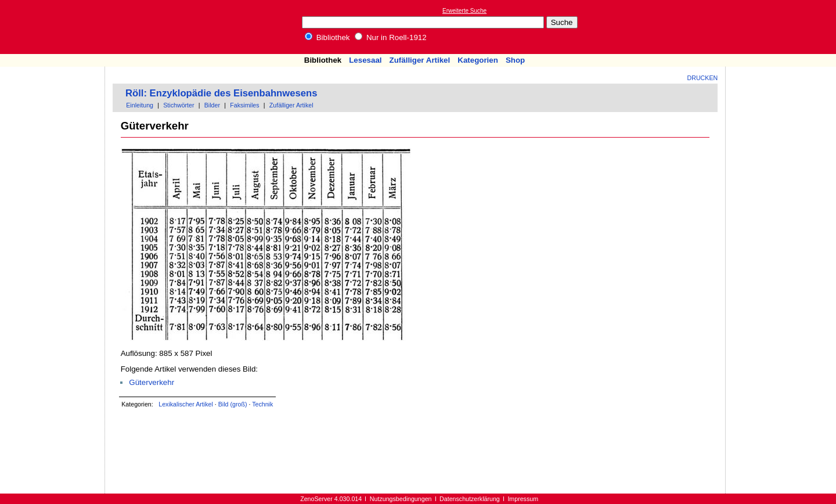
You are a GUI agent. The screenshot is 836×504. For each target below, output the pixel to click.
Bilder (212, 105)
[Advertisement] (783, 27)
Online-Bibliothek (55, 27)
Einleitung (140, 105)
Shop (515, 60)
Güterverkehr (152, 382)
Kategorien (478, 60)
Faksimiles (244, 105)
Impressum (523, 499)
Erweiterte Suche (464, 11)
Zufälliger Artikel (420, 60)
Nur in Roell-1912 (390, 37)
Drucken (703, 78)
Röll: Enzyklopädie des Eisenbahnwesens (221, 93)
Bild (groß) (233, 404)
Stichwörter (179, 105)
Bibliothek (327, 37)
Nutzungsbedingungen (401, 499)
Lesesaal (365, 60)
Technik (262, 404)
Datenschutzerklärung (470, 499)
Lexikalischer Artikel (186, 404)
